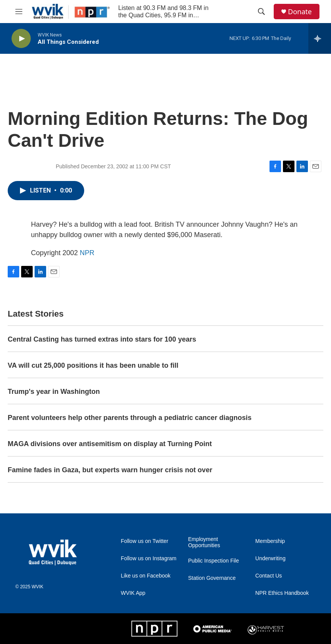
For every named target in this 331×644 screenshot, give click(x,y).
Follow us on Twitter (144, 541)
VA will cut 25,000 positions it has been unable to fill (93, 365)
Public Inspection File (213, 561)
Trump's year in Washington (54, 392)
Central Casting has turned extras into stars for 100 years (102, 339)
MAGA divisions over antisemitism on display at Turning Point (110, 444)
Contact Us (269, 576)
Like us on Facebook (146, 576)
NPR (87, 253)
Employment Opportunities (204, 542)
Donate (300, 12)
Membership (270, 541)
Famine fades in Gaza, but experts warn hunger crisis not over (110, 470)
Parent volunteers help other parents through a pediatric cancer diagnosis (130, 418)
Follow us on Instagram (149, 559)
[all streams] (320, 38)
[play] (21, 39)
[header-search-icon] (261, 12)
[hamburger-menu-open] (19, 12)
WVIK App (133, 593)
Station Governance (212, 578)
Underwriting (270, 559)
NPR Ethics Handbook (282, 593)
